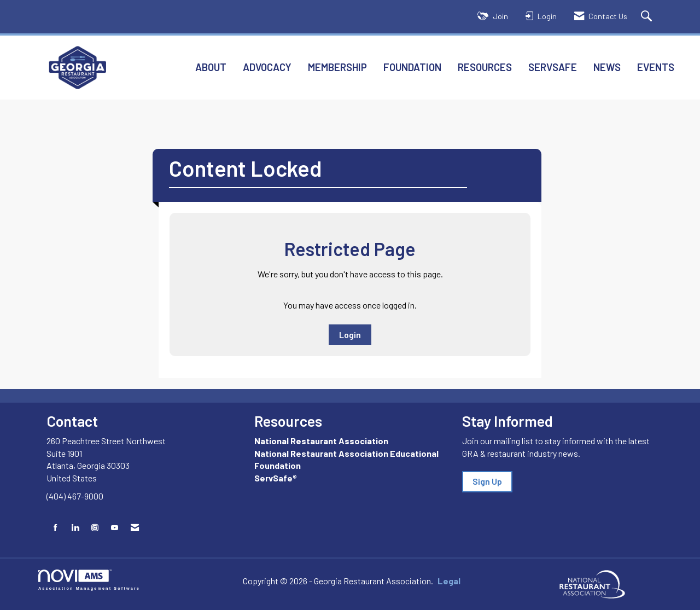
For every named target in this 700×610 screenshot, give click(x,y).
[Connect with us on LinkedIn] (75, 528)
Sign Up (487, 481)
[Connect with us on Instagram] (95, 528)
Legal (438, 581)
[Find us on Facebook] (56, 528)
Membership (337, 67)
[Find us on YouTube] (115, 528)
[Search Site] (648, 17)
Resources (485, 67)
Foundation (412, 67)
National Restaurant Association (321, 441)
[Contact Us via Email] (135, 528)
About (211, 67)
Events (656, 67)
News (607, 67)
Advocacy (267, 67)
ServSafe (553, 67)
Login (350, 335)
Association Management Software (89, 580)
